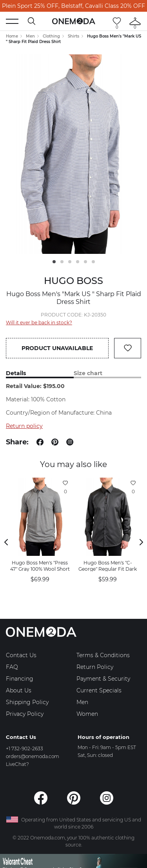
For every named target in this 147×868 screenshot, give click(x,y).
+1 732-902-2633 (24, 748)
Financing (20, 679)
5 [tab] (85, 262)
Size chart (88, 373)
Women (87, 714)
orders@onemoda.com (33, 756)
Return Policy (95, 667)
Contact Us (21, 655)
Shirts (73, 36)
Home (12, 36)
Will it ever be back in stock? (39, 323)
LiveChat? (17, 764)
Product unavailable (57, 348)
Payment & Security (103, 679)
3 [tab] (70, 262)
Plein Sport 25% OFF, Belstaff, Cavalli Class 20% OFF (73, 6)
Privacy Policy (25, 714)
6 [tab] (93, 262)
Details (16, 373)
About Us (19, 690)
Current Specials (99, 690)
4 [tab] (78, 262)
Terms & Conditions (103, 655)
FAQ (12, 667)
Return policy (24, 426)
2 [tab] (62, 262)
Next (141, 542)
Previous (6, 542)
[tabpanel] (73, 154)
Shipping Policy (27, 702)
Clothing (51, 36)
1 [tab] (54, 262)
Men (30, 36)
